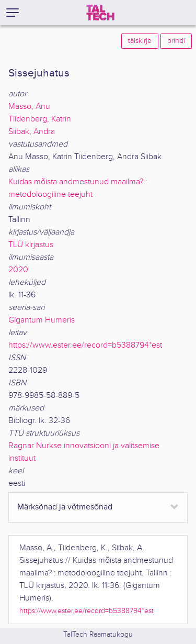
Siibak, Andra (32, 132)
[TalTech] (100, 13)
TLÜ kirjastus (31, 245)
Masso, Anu (29, 107)
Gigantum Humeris (42, 320)
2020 (18, 270)
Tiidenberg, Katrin (40, 119)
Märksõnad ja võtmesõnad (65, 507)
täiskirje (140, 41)
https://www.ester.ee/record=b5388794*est (85, 345)
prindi (176, 41)
